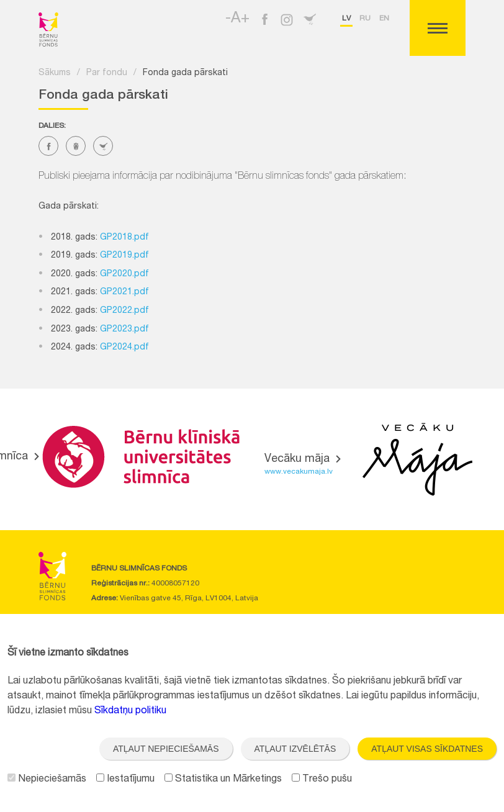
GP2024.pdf (124, 348)
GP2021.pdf (124, 292)
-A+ (237, 19)
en (384, 19)
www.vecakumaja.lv (299, 472)
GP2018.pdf (124, 238)
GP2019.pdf (124, 256)
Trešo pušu (322, 780)
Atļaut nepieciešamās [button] (166, 749)
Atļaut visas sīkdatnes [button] (427, 749)
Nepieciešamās (47, 780)
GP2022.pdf (124, 311)
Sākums (55, 73)
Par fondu (107, 73)
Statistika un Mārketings (223, 780)
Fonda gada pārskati (185, 73)
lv (346, 19)
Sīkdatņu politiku (130, 711)
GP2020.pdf (124, 274)
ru (365, 19)
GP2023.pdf (124, 330)
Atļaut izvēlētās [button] (295, 749)
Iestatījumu (125, 780)
